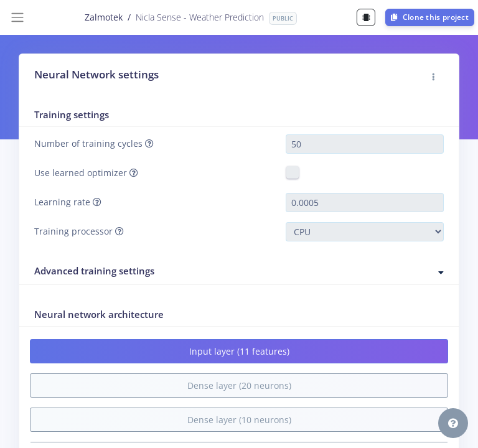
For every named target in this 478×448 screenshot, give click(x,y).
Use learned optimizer (86, 173)
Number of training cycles (94, 143)
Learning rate (68, 202)
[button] (434, 77)
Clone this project (430, 17)
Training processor (79, 231)
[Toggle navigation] (17, 17)
